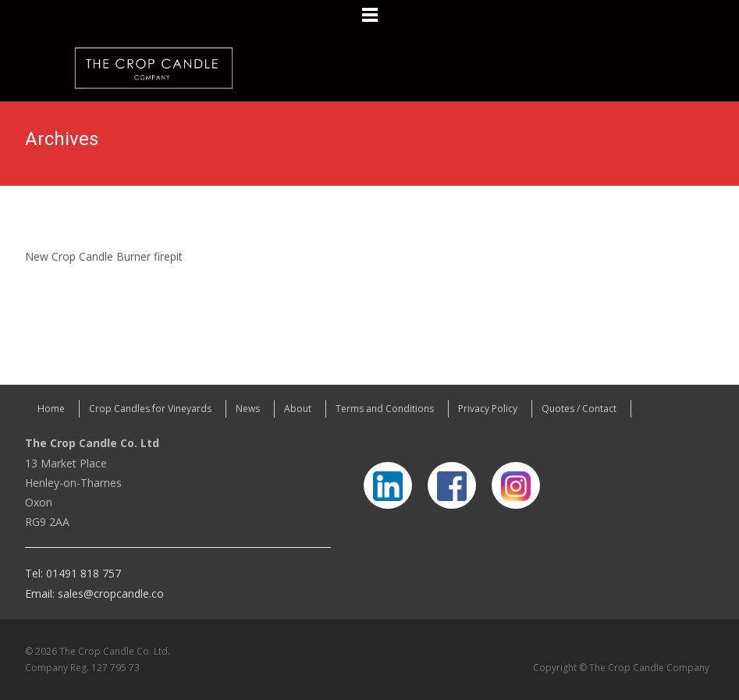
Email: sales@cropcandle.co (94, 593)
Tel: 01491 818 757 (73, 573)
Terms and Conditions (385, 409)
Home (51, 409)
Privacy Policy (488, 409)
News (248, 409)
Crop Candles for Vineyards (150, 409)
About (298, 409)
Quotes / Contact (579, 409)
